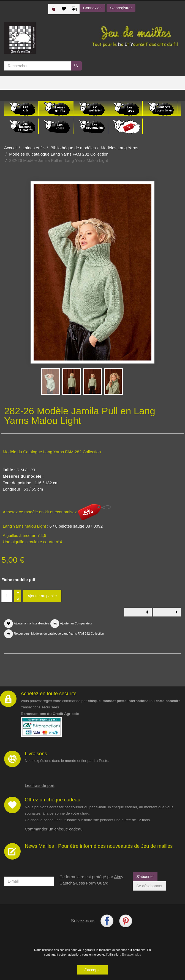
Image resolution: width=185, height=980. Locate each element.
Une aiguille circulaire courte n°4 (32, 542)
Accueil (11, 148)
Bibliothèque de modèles (73, 148)
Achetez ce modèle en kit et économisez (57, 512)
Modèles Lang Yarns (119, 148)
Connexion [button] (92, 8)
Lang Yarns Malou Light (24, 526)
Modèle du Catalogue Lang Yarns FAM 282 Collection (52, 452)
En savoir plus (131, 955)
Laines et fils (34, 148)
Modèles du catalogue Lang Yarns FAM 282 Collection (59, 154)
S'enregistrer (121, 8)
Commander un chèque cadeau (54, 829)
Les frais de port (40, 785)
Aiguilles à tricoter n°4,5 (25, 535)
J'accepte (93, 971)
